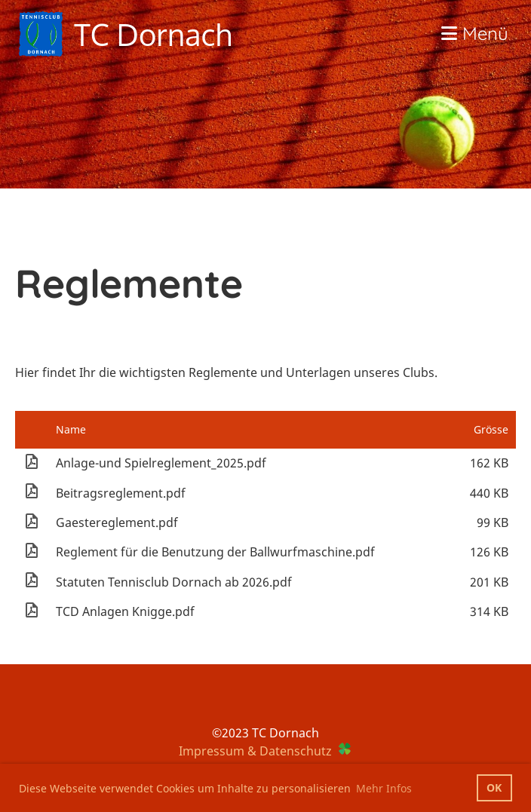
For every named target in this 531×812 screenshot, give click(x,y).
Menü (475, 33)
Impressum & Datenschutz (255, 751)
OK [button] (494, 787)
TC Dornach (153, 34)
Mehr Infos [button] (384, 788)
